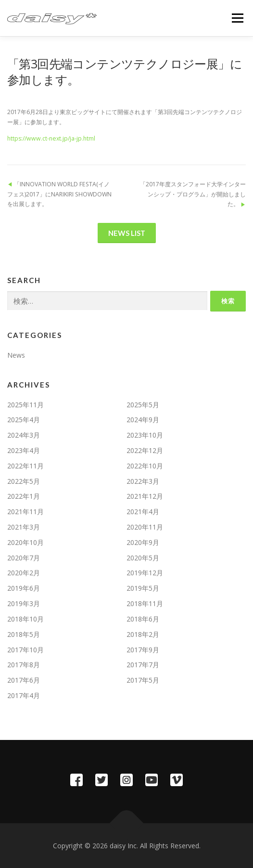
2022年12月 (145, 450)
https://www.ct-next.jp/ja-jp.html (51, 138)
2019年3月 (24, 603)
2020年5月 (143, 558)
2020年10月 (25, 542)
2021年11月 (25, 512)
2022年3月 (143, 481)
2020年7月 (24, 558)
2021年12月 (145, 496)
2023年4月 (24, 450)
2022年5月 (24, 481)
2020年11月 (145, 527)
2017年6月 (24, 680)
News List (127, 233)
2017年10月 (25, 650)
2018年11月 (145, 603)
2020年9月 (143, 542)
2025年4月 (24, 420)
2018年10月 (25, 619)
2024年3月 (24, 435)
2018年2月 (143, 634)
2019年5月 (143, 588)
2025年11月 (25, 405)
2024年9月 (143, 420)
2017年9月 (143, 650)
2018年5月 (24, 634)
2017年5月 (143, 680)
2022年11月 (25, 466)
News (16, 355)
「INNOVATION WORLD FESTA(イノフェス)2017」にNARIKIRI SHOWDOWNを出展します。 (59, 194)
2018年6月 (143, 619)
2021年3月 (24, 527)
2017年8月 (24, 665)
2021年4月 (143, 512)
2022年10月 (145, 466)
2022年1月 (24, 496)
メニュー (237, 18)
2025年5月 (143, 405)
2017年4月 (24, 695)
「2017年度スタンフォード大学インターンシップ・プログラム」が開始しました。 (193, 194)
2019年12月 (145, 573)
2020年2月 (24, 573)
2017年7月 (143, 665)
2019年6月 (24, 588)
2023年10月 (145, 435)
